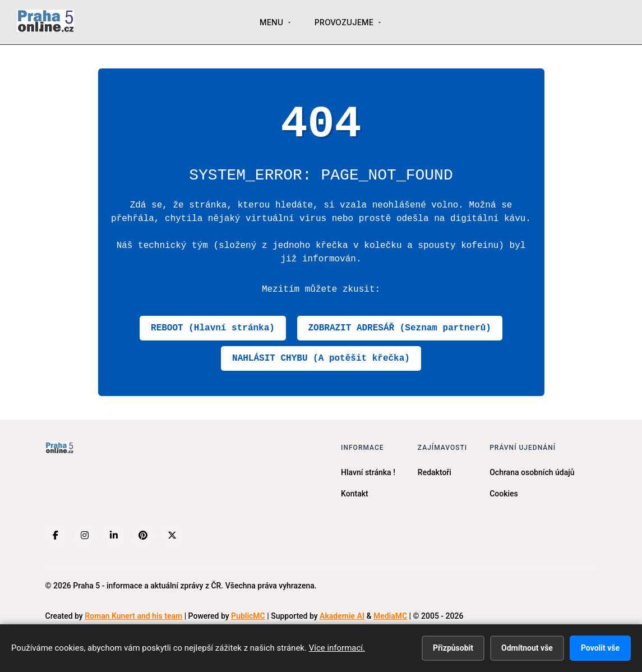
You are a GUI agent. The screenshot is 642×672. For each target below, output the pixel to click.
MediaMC (390, 616)
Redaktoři (435, 472)
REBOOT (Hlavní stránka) (213, 328)
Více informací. (337, 648)
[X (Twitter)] (172, 535)
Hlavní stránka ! (368, 472)
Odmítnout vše (527, 648)
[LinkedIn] (114, 535)
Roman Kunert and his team (133, 616)
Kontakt (355, 494)
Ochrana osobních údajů (532, 472)
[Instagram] (85, 535)
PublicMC (248, 616)
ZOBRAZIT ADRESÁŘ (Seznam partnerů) (400, 328)
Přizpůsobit (453, 648)
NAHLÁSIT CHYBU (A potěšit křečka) (321, 358)
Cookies (504, 494)
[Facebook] (56, 535)
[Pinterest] (143, 535)
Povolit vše (600, 648)
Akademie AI (342, 616)
